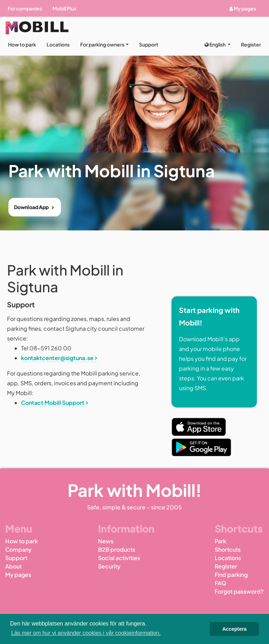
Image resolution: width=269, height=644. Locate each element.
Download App (31, 207)
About (13, 566)
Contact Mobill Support (53, 403)
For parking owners (102, 44)
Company (18, 549)
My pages (243, 8)
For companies (25, 8)
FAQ (220, 583)
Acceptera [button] (234, 629)
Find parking (231, 575)
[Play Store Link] (201, 447)
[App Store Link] (199, 427)
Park (220, 541)
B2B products (117, 549)
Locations (58, 44)
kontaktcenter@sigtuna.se (57, 358)
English (215, 44)
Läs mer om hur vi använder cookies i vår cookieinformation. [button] (86, 633)
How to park (22, 44)
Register (251, 44)
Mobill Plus (64, 8)
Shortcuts (228, 549)
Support (149, 44)
